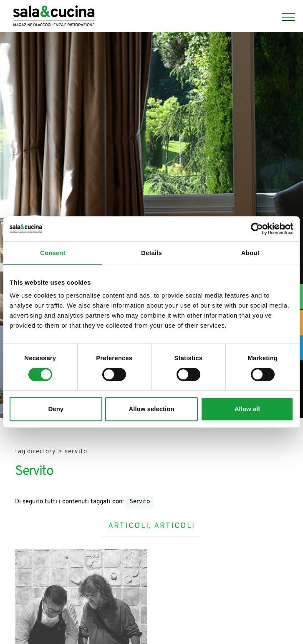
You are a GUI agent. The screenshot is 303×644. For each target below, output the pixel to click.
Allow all (247, 409)
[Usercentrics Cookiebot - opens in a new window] (257, 229)
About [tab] (250, 253)
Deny (56, 409)
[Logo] (54, 17)
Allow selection (151, 409)
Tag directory (35, 452)
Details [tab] (151, 253)
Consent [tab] (53, 253)
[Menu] (284, 17)
